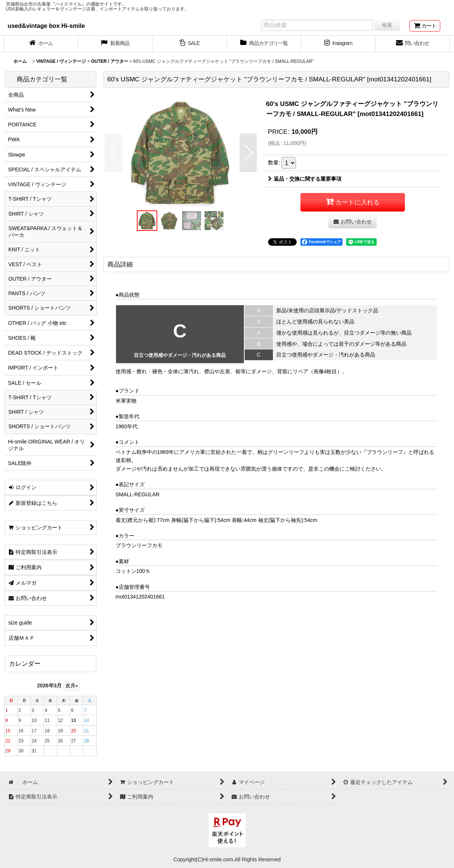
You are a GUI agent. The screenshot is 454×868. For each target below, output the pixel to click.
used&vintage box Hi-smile (46, 26)
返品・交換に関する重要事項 (305, 179)
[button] (113, 153)
